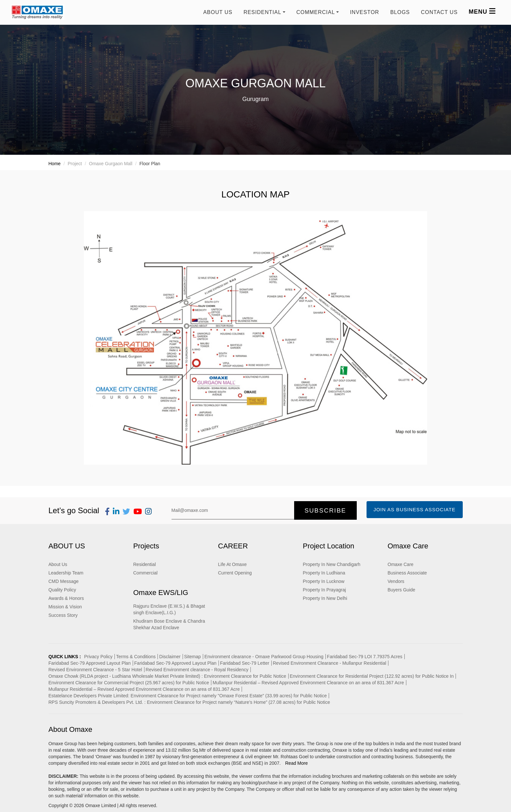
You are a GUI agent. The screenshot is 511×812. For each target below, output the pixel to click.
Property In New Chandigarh (332, 564)
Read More (296, 763)
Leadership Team (66, 573)
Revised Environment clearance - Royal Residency (197, 670)
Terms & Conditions (136, 657)
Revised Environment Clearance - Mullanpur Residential (330, 663)
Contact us (439, 12)
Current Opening (235, 573)
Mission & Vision (65, 607)
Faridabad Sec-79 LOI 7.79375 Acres (365, 657)
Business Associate (407, 573)
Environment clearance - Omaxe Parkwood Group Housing (264, 657)
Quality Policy (62, 590)
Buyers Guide (402, 590)
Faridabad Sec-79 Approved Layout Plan (90, 663)
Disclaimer (170, 657)
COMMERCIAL (316, 12)
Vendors (396, 581)
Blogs (400, 12)
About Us (218, 12)
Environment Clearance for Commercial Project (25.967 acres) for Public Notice (129, 683)
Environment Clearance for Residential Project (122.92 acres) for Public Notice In (372, 676)
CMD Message (64, 581)
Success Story (63, 615)
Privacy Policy (98, 657)
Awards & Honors (66, 598)
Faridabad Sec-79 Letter (245, 663)
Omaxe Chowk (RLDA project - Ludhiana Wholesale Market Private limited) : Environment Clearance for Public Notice (167, 676)
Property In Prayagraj (324, 590)
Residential (145, 564)
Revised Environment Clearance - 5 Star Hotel (95, 670)
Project (75, 164)
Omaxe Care (401, 564)
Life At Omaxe (233, 564)
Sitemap (193, 657)
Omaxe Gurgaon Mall (111, 164)
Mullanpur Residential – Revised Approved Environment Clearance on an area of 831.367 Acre (308, 683)
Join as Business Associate (414, 509)
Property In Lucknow (324, 581)
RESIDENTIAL (263, 12)
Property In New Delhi (325, 598)
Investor (365, 12)
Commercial (146, 573)
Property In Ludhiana (324, 573)
